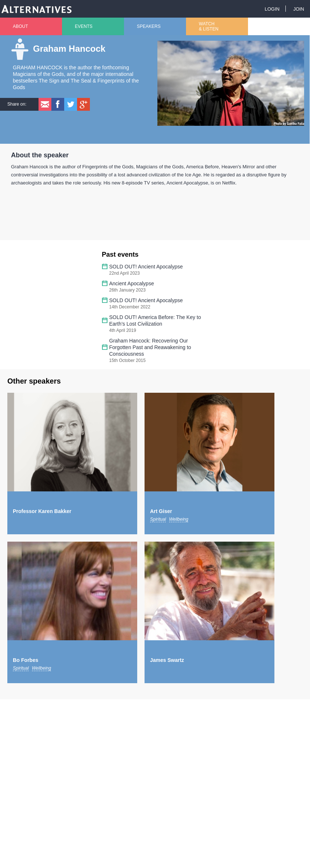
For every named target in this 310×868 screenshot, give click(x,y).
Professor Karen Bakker (42, 511)
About (20, 26)
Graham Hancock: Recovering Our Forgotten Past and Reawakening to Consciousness (150, 347)
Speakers (149, 26)
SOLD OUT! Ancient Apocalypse (146, 267)
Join (299, 9)
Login (272, 9)
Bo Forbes (25, 660)
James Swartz (167, 660)
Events (84, 26)
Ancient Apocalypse (132, 283)
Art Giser (161, 511)
